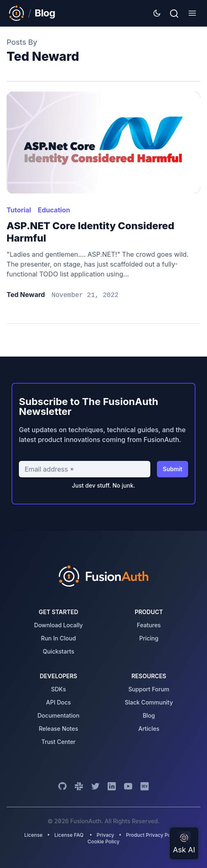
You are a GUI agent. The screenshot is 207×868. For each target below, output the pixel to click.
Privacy (105, 835)
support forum (149, 689)
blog (149, 715)
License (34, 835)
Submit (172, 469)
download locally (59, 625)
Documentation (58, 715)
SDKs (58, 689)
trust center (59, 742)
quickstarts (59, 651)
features (149, 625)
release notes (58, 729)
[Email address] (85, 469)
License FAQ (69, 835)
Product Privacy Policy (153, 835)
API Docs (59, 702)
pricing (149, 638)
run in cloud (59, 638)
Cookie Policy (103, 842)
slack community (149, 702)
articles (149, 729)
